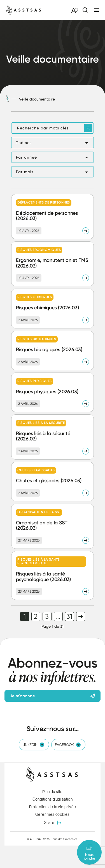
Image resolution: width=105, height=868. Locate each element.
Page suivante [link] (81, 616)
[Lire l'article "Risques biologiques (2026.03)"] (53, 350)
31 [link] (69, 616)
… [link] (58, 616)
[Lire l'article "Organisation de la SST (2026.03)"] (53, 526)
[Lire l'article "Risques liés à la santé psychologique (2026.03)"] (53, 575)
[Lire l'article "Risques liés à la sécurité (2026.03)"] (53, 437)
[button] (53, 143)
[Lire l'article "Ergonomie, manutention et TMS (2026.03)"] (53, 264)
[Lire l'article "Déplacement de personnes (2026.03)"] (53, 217)
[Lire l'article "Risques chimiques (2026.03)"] (53, 308)
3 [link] (47, 616)
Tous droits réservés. (65, 839)
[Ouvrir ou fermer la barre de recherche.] (85, 10)
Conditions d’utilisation (53, 799)
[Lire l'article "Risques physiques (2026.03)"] (53, 392)
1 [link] (25, 616)
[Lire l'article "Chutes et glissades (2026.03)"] (53, 482)
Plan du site (53, 792)
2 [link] (36, 616)
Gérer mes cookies (53, 814)
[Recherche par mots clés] (53, 128)
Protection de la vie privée (53, 807)
